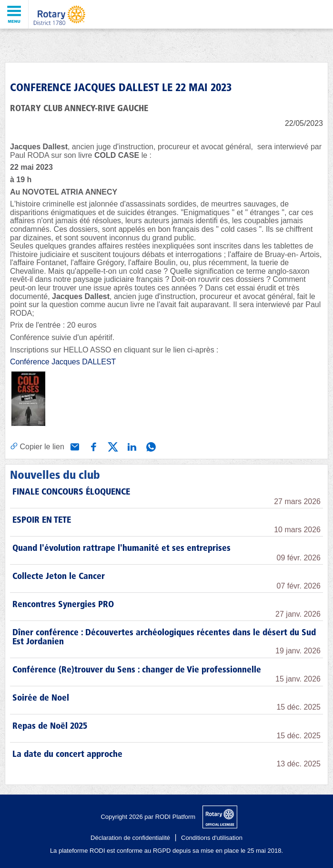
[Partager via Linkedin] (131, 446)
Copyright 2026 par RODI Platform (148, 817)
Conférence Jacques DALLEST (63, 362)
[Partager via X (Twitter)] (112, 446)
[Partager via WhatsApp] (150, 446)
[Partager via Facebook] (93, 446)
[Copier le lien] (37, 446)
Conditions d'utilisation (212, 838)
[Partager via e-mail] (74, 446)
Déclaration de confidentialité (130, 838)
